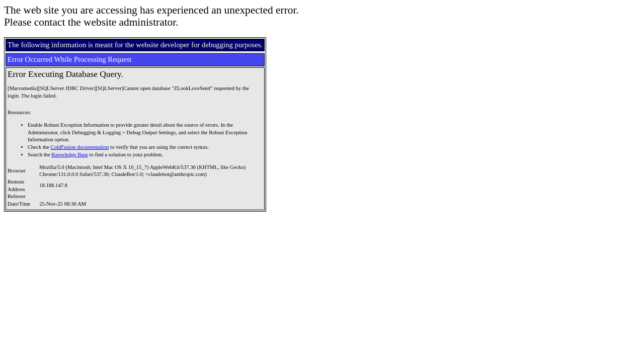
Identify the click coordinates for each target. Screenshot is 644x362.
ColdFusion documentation (80, 147)
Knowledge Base (70, 155)
